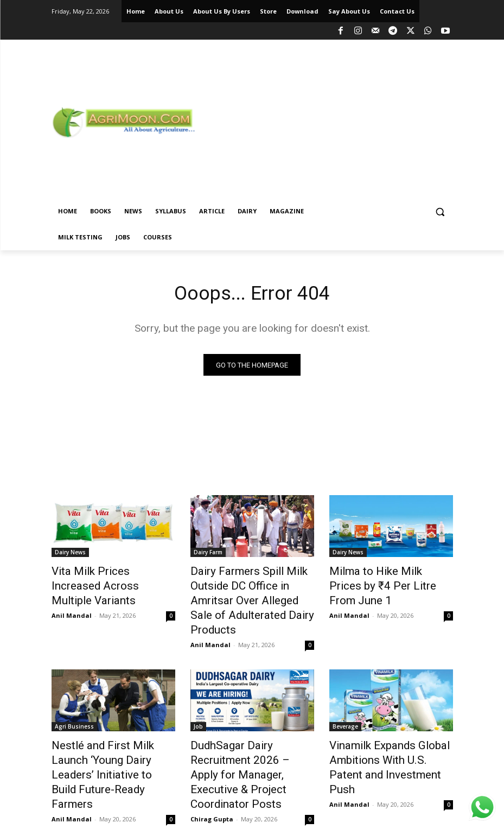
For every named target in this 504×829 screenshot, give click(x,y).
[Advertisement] (352, 121)
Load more (252, 795)
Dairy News (70, 555)
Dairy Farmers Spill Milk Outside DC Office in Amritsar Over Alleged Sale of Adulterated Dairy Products (250, 591)
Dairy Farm (208, 555)
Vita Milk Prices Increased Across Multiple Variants (104, 579)
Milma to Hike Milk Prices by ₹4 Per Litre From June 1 (386, 579)
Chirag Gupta (212, 771)
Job (198, 704)
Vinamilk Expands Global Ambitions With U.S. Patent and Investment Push (384, 733)
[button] (440, 211)
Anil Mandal (72, 598)
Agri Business (74, 704)
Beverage (345, 704)
